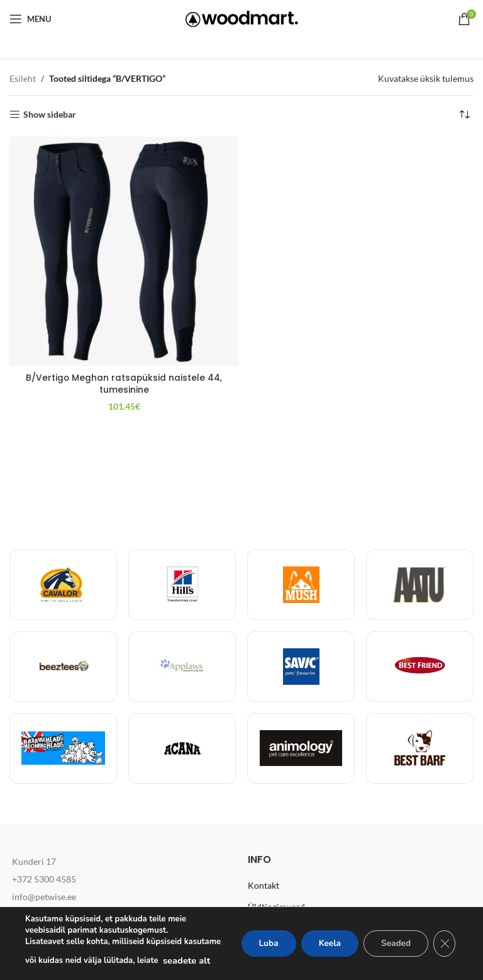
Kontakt (264, 885)
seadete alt (49, 960)
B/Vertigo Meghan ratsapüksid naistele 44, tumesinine (124, 384)
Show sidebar (50, 115)
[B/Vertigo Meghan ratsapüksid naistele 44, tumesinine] (124, 251)
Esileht (23, 78)
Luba (260, 938)
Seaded (394, 938)
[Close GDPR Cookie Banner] (444, 938)
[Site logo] (242, 18)
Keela (324, 938)
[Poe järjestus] (464, 115)
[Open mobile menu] (30, 19)
